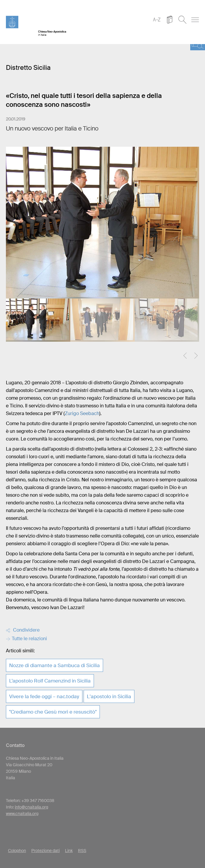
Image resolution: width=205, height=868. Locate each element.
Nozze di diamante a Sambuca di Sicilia (54, 665)
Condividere (23, 630)
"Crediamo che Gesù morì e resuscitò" (53, 712)
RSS (82, 851)
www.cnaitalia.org (22, 814)
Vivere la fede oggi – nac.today (44, 696)
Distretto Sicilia (28, 68)
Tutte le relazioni (26, 639)
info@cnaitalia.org (31, 807)
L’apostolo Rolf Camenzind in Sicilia (50, 681)
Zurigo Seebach (82, 413)
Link (69, 851)
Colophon (17, 851)
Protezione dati (45, 851)
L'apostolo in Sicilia (109, 696)
